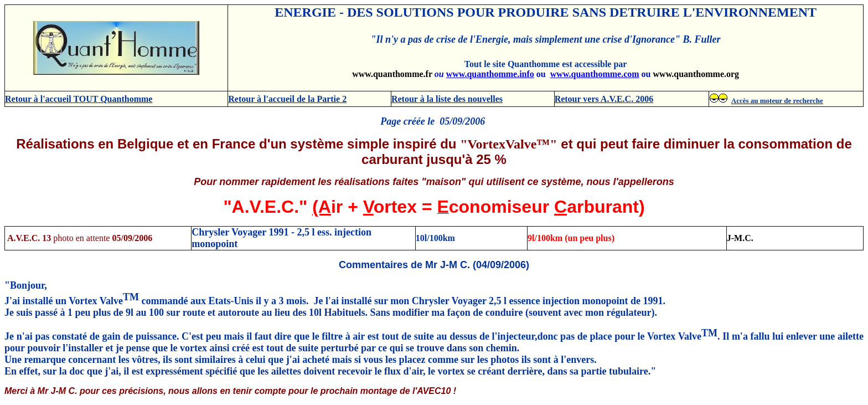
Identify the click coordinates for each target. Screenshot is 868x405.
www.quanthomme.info (490, 74)
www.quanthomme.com (595, 74)
